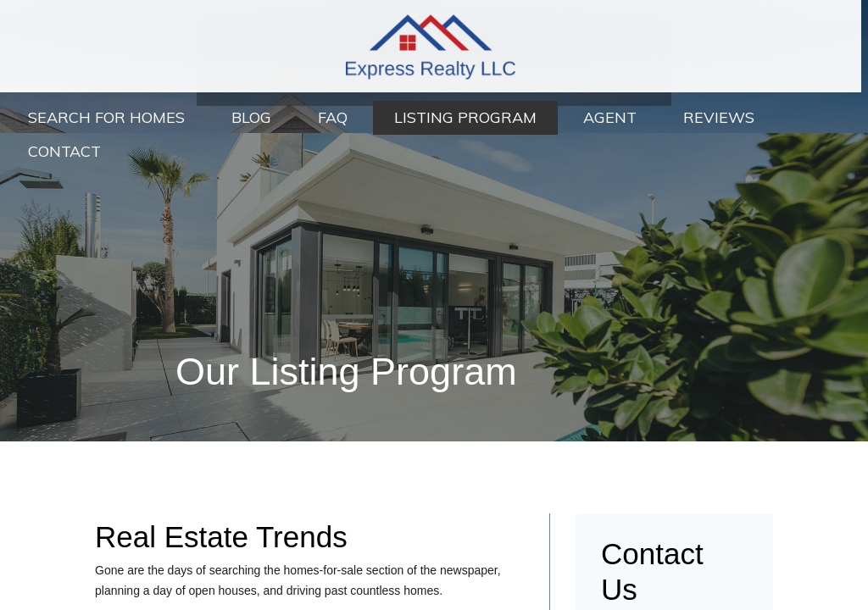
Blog (251, 117)
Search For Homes (106, 117)
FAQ (333, 117)
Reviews (719, 117)
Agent (610, 117)
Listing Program (465, 117)
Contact (64, 151)
